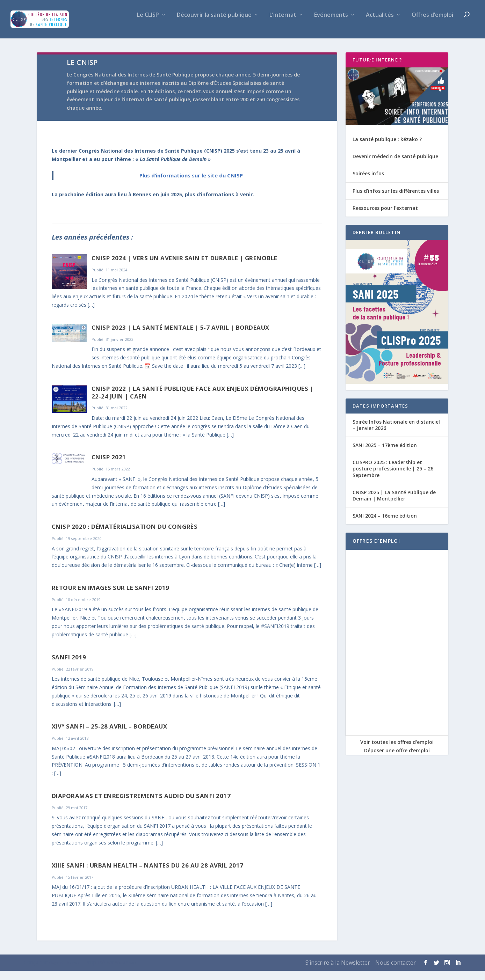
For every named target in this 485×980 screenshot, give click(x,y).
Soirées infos (368, 182)
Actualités (380, 24)
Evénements (331, 24)
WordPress (126, 972)
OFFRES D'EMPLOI (376, 550)
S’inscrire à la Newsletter (338, 972)
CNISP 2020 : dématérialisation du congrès (125, 536)
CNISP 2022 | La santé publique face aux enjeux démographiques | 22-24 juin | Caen (203, 401)
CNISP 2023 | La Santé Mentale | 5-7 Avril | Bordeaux (180, 337)
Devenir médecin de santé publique (395, 165)
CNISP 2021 (109, 466)
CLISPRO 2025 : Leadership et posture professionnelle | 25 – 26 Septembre (393, 478)
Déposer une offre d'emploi (397, 759)
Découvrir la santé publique (214, 24)
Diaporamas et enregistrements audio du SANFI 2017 (141, 805)
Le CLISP (148, 24)
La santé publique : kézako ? (387, 148)
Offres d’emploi (432, 24)
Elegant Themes (64, 972)
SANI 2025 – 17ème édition (385, 454)
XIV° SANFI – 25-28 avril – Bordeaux (110, 735)
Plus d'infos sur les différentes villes (396, 200)
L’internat (283, 24)
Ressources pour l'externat (385, 217)
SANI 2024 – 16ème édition (385, 525)
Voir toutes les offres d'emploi (397, 751)
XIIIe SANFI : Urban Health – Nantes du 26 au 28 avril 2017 (148, 874)
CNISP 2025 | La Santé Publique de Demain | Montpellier (394, 504)
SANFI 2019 (69, 666)
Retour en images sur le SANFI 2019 (111, 597)
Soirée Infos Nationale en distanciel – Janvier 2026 (396, 434)
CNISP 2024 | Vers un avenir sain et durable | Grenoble (184, 267)
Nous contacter (396, 972)
